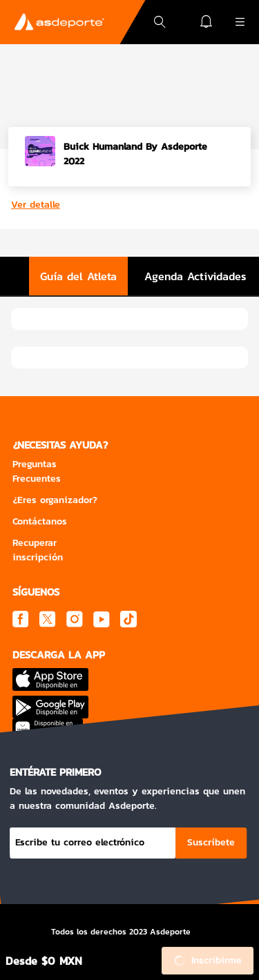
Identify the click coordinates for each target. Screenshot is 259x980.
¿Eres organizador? (55, 500)
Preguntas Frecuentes (37, 471)
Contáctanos (40, 521)
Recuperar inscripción (38, 550)
